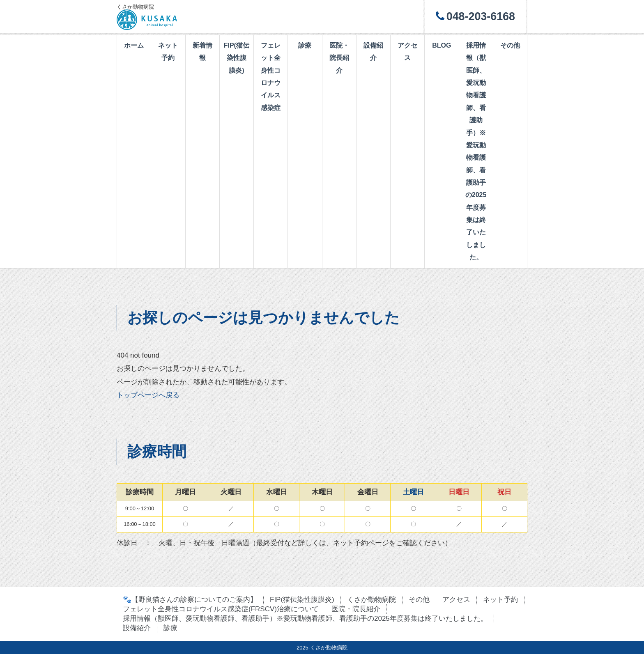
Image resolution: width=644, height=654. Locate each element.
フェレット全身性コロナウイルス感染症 (271, 77)
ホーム (134, 45)
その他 (510, 45)
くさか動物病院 (371, 600)
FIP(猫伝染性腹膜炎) (237, 58)
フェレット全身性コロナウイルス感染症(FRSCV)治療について (221, 609)
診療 (305, 45)
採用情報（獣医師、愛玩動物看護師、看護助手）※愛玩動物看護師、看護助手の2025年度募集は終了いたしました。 (476, 151)
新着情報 (202, 52)
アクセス (407, 52)
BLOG (442, 45)
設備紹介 (373, 52)
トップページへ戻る (148, 395)
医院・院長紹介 (339, 58)
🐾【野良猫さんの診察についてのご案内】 (190, 600)
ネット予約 (168, 52)
